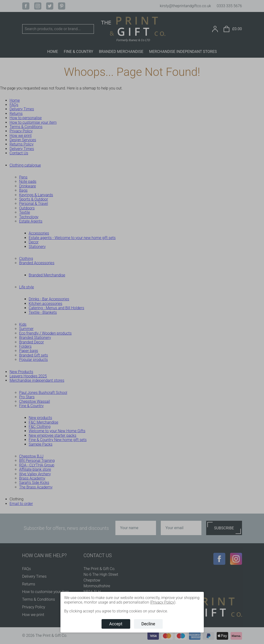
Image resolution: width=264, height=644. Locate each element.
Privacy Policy (162, 602)
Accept (116, 624)
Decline (148, 624)
